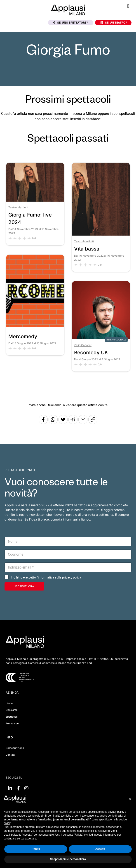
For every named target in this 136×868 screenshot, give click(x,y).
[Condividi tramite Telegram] (73, 423)
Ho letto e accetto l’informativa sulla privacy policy (46, 577)
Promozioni (13, 723)
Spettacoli (12, 717)
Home (9, 703)
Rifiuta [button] (36, 849)
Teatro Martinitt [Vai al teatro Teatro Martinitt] (18, 207)
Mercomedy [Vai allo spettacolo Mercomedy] (23, 336)
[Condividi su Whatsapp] (54, 423)
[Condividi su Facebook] (43, 423)
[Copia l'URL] (83, 423)
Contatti (11, 755)
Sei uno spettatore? (70, 23)
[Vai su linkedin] (10, 788)
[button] (128, 6)
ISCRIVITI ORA (24, 586)
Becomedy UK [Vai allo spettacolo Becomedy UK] (91, 352)
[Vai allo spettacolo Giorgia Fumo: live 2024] (35, 200)
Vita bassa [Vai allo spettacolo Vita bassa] (87, 249)
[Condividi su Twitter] (63, 423)
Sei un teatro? (114, 23)
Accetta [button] (100, 849)
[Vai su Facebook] (18, 788)
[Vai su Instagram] (26, 788)
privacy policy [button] (116, 812)
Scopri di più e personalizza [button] (68, 859)
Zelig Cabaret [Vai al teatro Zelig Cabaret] (83, 345)
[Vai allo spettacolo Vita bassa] (101, 234)
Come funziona (15, 748)
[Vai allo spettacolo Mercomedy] (35, 326)
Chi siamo (12, 710)
